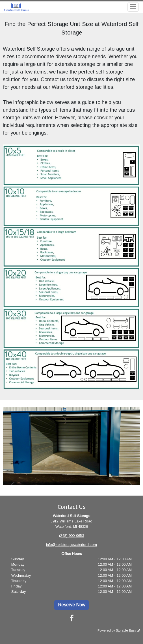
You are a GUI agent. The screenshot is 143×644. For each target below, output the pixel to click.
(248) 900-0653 (71, 536)
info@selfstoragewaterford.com (71, 545)
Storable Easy (128, 630)
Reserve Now (72, 605)
